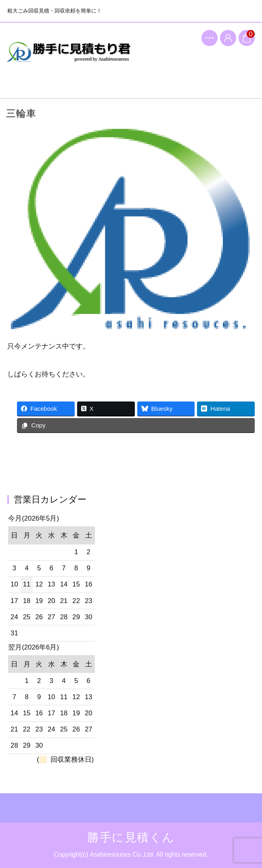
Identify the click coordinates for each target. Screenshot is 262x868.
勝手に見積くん (69, 59)
